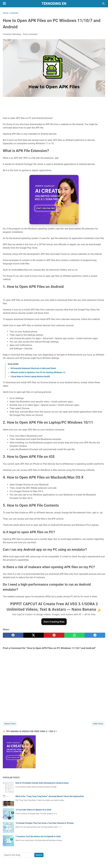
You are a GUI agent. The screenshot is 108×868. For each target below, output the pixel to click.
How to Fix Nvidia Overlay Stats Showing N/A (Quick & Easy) (42, 783)
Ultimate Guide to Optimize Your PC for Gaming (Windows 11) (38, 372)
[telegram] (95, 635)
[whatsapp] (75, 635)
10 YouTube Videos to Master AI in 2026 (33, 810)
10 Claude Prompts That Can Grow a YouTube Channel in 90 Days (45, 823)
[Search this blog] (103, 4)
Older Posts (98, 724)
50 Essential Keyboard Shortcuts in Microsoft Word (33, 368)
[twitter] (34, 635)
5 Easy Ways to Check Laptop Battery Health (30, 376)
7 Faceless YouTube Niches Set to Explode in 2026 (38, 836)
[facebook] (13, 635)
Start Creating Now (54, 622)
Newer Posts (10, 724)
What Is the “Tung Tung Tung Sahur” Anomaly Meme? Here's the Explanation (50, 796)
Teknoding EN (54, 4)
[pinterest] (54, 635)
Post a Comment (30, 34)
